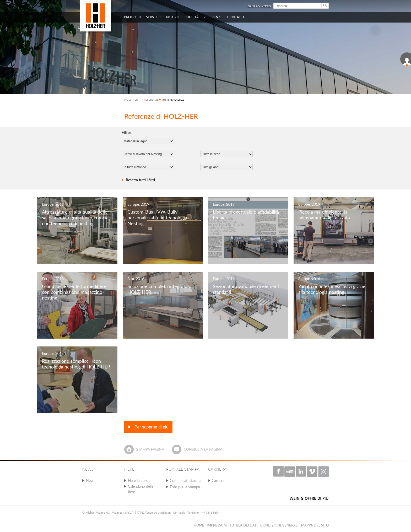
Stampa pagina (150, 449)
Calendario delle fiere (141, 489)
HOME (199, 525)
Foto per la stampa (185, 487)
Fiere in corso (139, 481)
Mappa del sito (315, 525)
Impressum (217, 525)
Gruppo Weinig (259, 6)
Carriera (218, 481)
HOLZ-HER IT (133, 100)
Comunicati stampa (186, 481)
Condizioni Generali (279, 525)
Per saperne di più (151, 427)
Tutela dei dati (244, 525)
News (91, 481)
